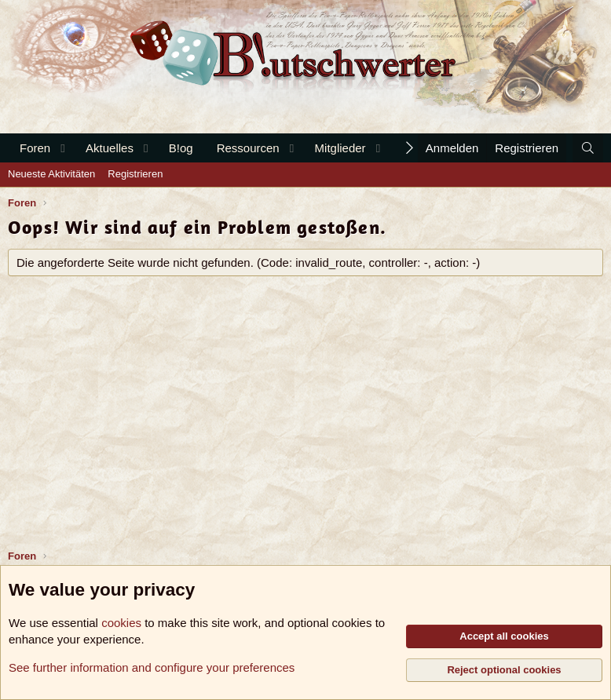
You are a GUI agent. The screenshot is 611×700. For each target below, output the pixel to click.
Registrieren (135, 174)
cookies (121, 623)
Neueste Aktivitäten (51, 174)
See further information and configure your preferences (152, 667)
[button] (63, 148)
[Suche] (588, 148)
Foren (35, 148)
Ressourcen (248, 148)
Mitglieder (340, 148)
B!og (181, 148)
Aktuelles (110, 148)
